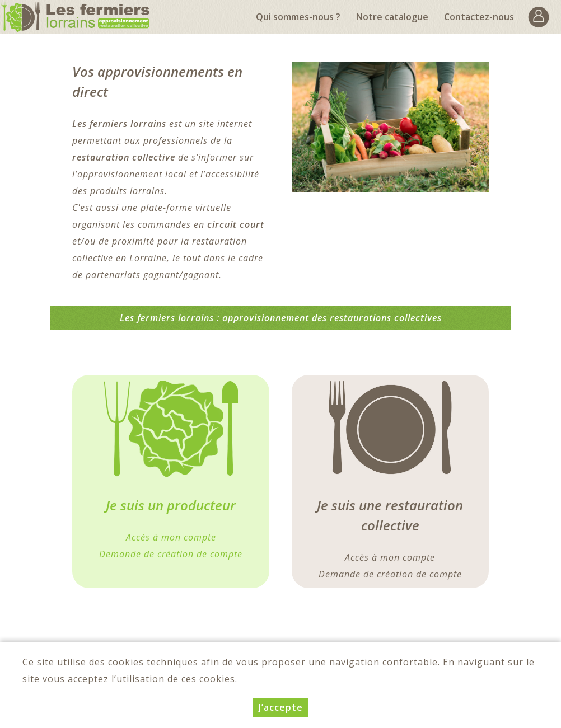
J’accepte (281, 707)
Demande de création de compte (390, 574)
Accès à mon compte (390, 557)
